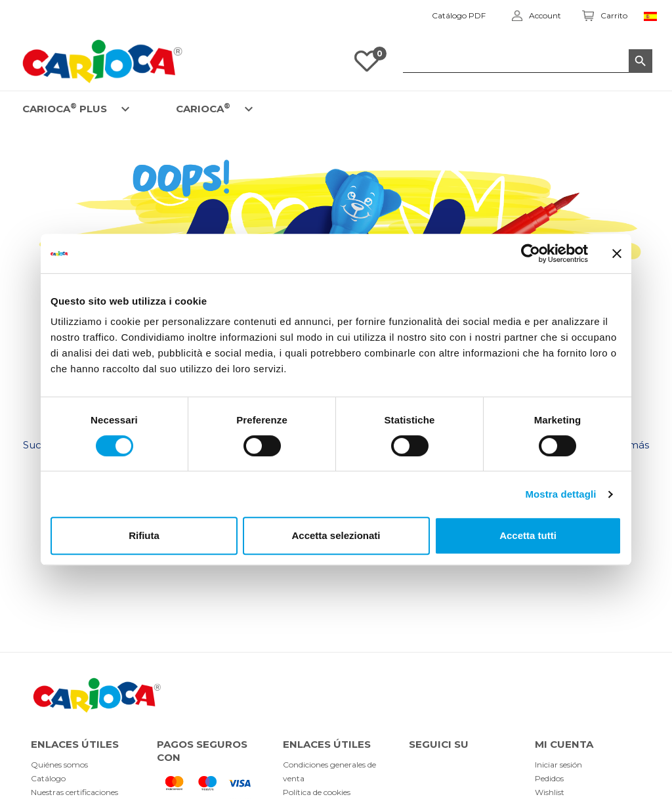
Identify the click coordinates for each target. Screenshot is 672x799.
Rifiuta (144, 535)
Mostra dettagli (560, 494)
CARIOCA (203, 108)
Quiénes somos (59, 765)
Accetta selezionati (336, 535)
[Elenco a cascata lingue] (653, 16)
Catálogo (48, 778)
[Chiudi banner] (617, 253)
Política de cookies (317, 792)
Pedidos (549, 778)
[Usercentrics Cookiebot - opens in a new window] (531, 253)
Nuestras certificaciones (74, 792)
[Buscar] (528, 61)
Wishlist (550, 792)
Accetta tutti (528, 535)
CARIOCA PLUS (65, 108)
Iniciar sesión (558, 765)
